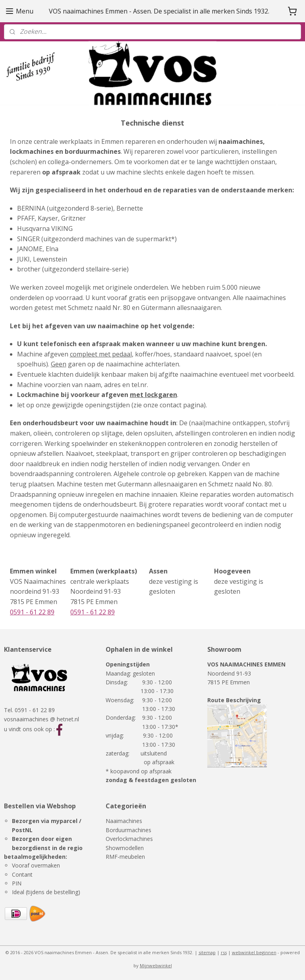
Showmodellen (125, 848)
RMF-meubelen (125, 857)
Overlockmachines (129, 839)
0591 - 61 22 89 (32, 612)
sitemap (207, 952)
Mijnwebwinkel (156, 965)
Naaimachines (124, 821)
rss (224, 952)
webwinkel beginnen (254, 952)
